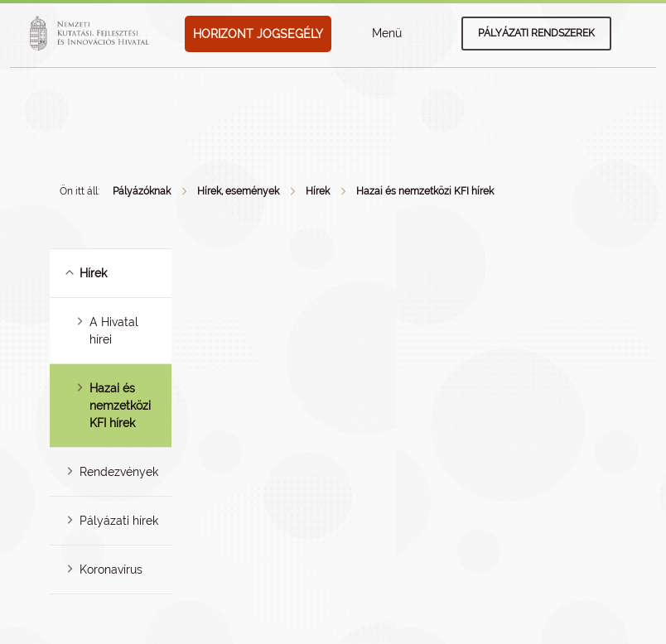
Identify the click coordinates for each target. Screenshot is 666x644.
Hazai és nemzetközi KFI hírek (425, 191)
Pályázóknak (142, 191)
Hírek (318, 191)
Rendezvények (119, 472)
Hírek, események (238, 191)
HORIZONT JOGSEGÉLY (258, 34)
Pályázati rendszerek (536, 33)
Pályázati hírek (119, 521)
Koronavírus (111, 570)
